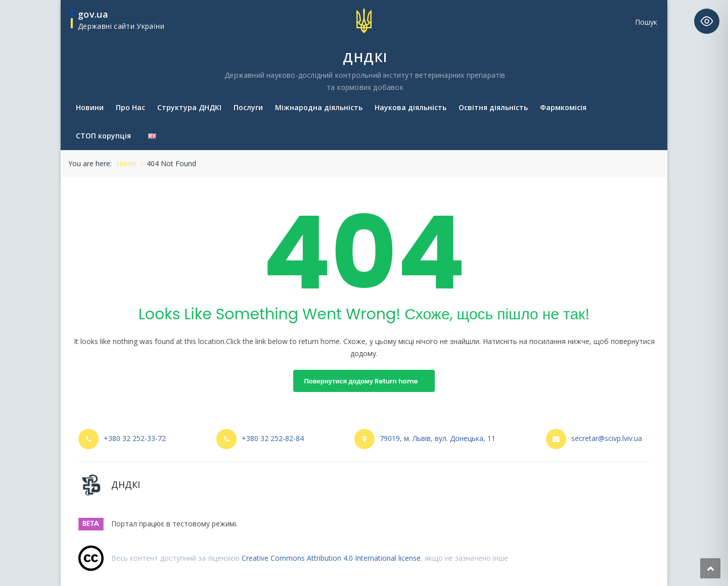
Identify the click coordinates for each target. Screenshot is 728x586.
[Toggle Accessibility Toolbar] (707, 21)
